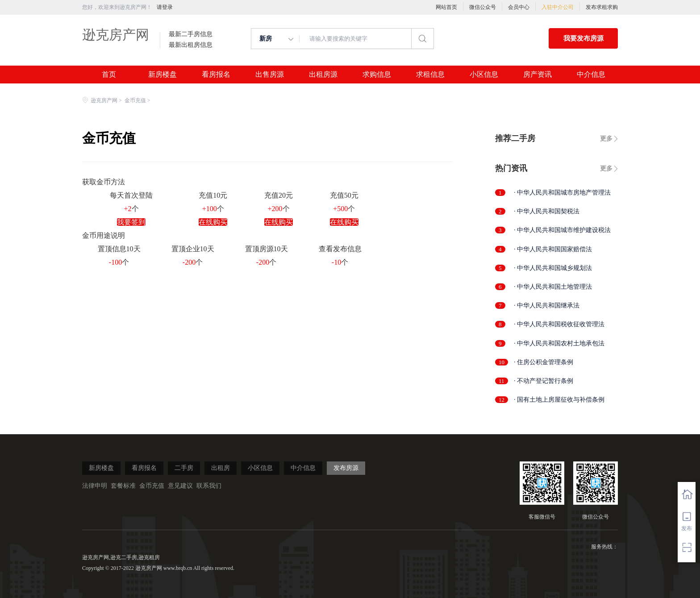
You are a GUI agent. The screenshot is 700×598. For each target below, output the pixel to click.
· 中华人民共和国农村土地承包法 (559, 343)
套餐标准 (123, 486)
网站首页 (446, 7)
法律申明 (95, 486)
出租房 (221, 468)
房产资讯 (537, 75)
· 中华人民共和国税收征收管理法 (559, 324)
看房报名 (216, 75)
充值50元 (344, 195)
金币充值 (135, 100)
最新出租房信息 (191, 45)
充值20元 (279, 195)
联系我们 (209, 486)
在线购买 (213, 222)
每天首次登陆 (131, 195)
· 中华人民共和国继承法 (547, 305)
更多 (606, 139)
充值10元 (213, 195)
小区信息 (484, 75)
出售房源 (270, 75)
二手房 (184, 468)
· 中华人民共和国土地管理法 (553, 287)
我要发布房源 (583, 38)
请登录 (165, 7)
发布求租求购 (602, 7)
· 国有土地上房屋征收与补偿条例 (559, 400)
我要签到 (131, 222)
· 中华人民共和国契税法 (547, 211)
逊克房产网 (116, 35)
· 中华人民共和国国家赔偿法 (553, 249)
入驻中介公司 (558, 7)
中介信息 (591, 75)
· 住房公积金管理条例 (544, 362)
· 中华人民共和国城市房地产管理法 (562, 193)
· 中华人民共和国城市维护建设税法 (562, 230)
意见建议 (180, 486)
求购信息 (377, 75)
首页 (109, 75)
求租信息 (430, 75)
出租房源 (323, 75)
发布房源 (346, 468)
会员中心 (519, 7)
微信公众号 (483, 7)
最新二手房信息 (191, 34)
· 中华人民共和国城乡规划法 (553, 268)
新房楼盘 (162, 75)
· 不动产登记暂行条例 (544, 381)
